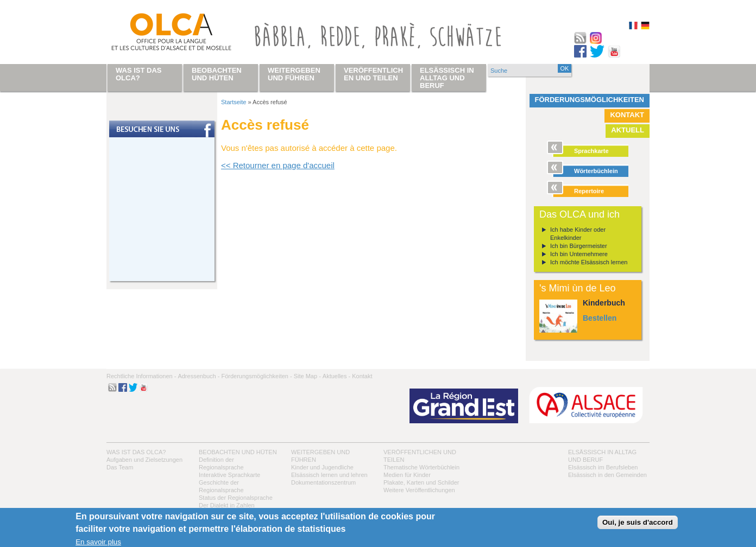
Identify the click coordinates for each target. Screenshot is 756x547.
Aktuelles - (336, 376)
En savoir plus (98, 542)
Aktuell (628, 130)
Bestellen (600, 318)
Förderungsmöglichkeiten (590, 100)
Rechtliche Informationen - (141, 376)
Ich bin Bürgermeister (579, 246)
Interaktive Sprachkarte (229, 475)
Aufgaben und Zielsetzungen (144, 460)
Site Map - (307, 376)
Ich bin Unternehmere (579, 254)
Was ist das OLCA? (136, 452)
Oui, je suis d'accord (638, 522)
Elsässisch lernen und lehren (329, 475)
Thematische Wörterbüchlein (421, 467)
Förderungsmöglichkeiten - (256, 376)
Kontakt (627, 115)
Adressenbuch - (199, 376)
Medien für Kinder (407, 475)
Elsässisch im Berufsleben (603, 467)
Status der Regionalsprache (236, 498)
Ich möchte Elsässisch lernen (589, 262)
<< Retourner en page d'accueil (278, 165)
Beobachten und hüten (238, 452)
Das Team (120, 467)
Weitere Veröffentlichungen (419, 490)
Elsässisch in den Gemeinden (607, 475)
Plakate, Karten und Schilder (421, 482)
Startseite (234, 102)
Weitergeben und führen (294, 74)
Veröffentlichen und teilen (373, 74)
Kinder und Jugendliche (322, 467)
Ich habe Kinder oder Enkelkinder (578, 234)
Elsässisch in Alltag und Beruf (447, 78)
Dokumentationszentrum (323, 482)
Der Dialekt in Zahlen (227, 505)
